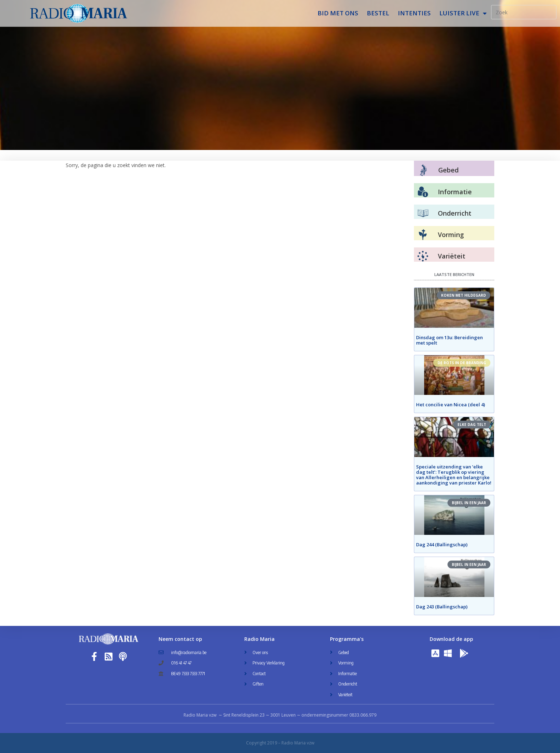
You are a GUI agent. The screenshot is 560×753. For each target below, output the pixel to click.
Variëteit (452, 256)
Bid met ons (338, 13)
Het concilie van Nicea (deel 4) (451, 405)
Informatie (455, 192)
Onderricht (455, 213)
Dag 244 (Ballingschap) (442, 544)
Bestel (378, 13)
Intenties (414, 13)
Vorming (451, 235)
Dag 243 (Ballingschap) (442, 607)
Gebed (448, 170)
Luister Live (463, 13)
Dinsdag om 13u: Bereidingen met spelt (449, 340)
